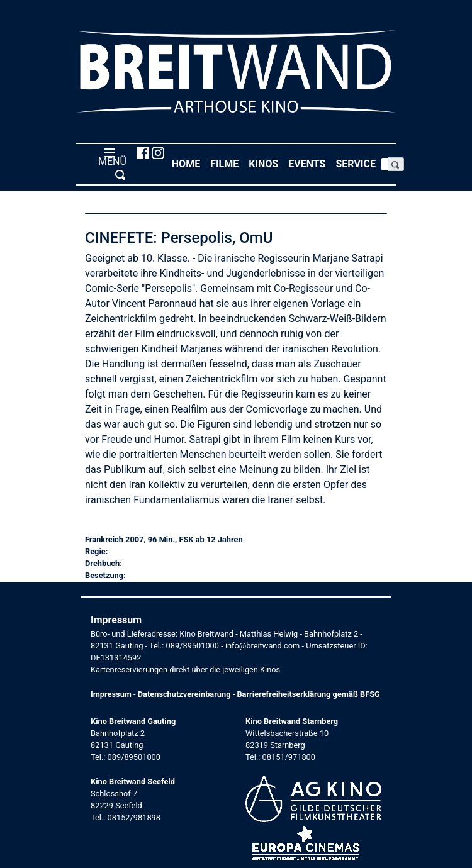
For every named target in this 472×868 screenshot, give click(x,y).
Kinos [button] (266, 163)
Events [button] (309, 163)
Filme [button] (227, 163)
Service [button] (358, 163)
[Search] (385, 164)
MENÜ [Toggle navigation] (110, 164)
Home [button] (188, 163)
